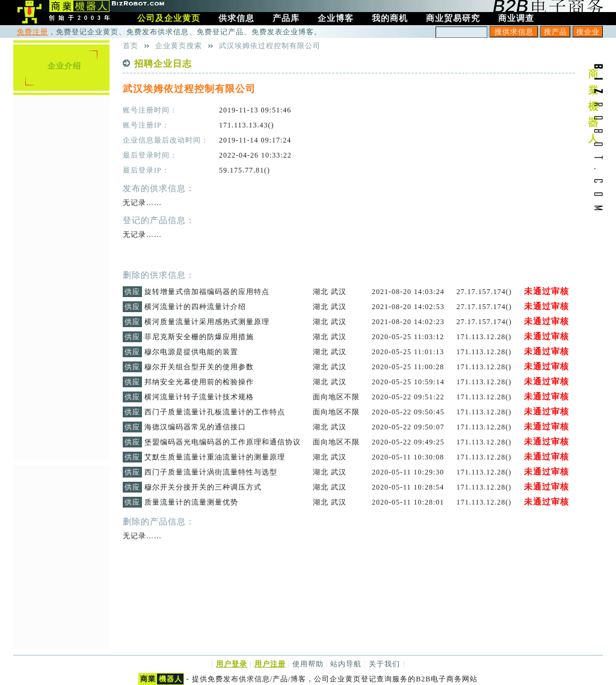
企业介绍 (64, 66)
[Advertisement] (61, 277)
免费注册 (32, 32)
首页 (131, 46)
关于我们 (384, 664)
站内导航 (346, 664)
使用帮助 (308, 664)
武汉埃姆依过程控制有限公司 (270, 46)
